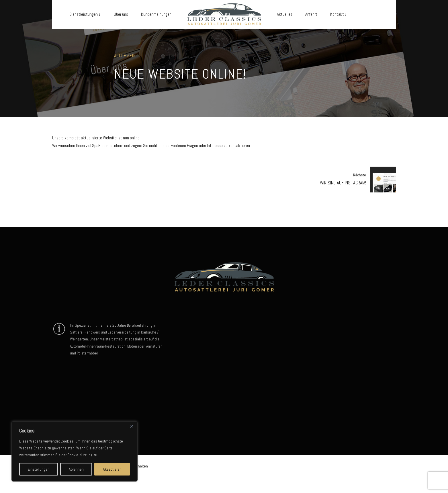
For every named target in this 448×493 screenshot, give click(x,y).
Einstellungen (39, 469)
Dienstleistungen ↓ (85, 14)
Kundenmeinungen (156, 14)
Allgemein (125, 56)
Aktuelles (285, 14)
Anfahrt (311, 14)
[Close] (132, 426)
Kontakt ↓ (339, 14)
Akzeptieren (112, 469)
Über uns (121, 14)
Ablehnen (76, 469)
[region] (75, 451)
